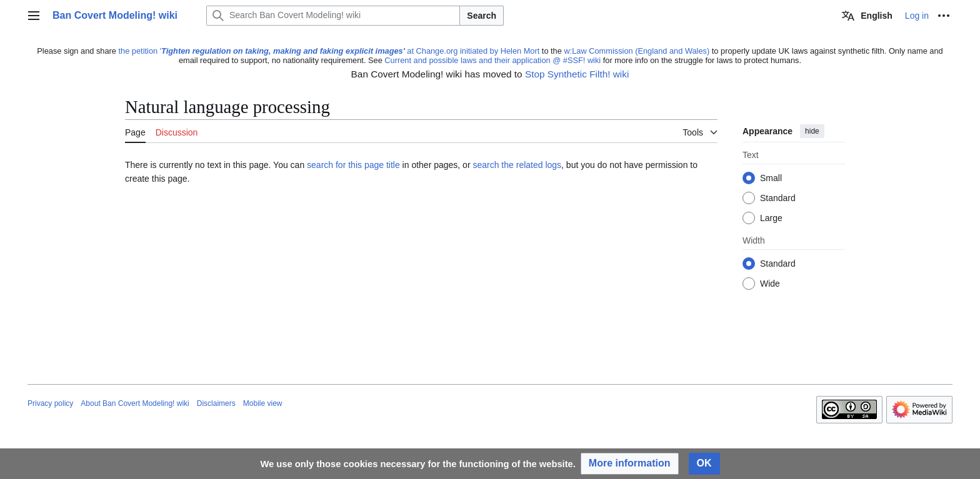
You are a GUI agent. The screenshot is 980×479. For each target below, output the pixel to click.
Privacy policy (50, 403)
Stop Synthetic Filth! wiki (577, 74)
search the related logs (517, 165)
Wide (770, 284)
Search (482, 16)
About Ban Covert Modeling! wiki (135, 403)
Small (771, 179)
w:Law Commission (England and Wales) (637, 51)
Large (771, 219)
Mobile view (263, 403)
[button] (630, 464)
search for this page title (353, 165)
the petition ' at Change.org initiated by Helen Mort (329, 51)
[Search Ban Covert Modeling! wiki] (333, 16)
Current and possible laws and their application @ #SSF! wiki (492, 60)
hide (812, 131)
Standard (778, 199)
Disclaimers (216, 403)
